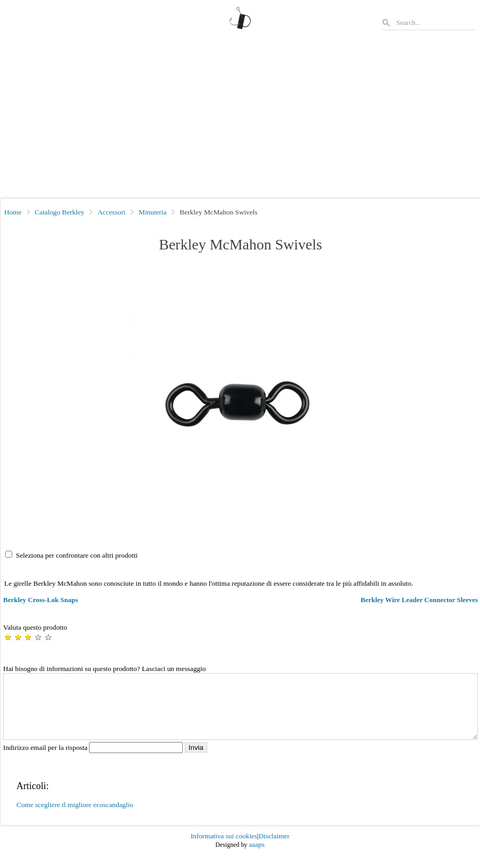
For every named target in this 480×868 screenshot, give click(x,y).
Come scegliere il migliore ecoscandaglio (75, 817)
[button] (241, 400)
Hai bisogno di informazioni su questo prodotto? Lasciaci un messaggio (104, 669)
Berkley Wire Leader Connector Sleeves (419, 600)
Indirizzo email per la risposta (94, 760)
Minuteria (153, 212)
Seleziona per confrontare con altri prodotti (77, 555)
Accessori (112, 212)
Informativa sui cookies (224, 849)
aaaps (257, 857)
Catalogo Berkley (60, 212)
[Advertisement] (240, 119)
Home (13, 212)
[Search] (435, 23)
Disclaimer (274, 849)
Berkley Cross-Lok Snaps (41, 600)
